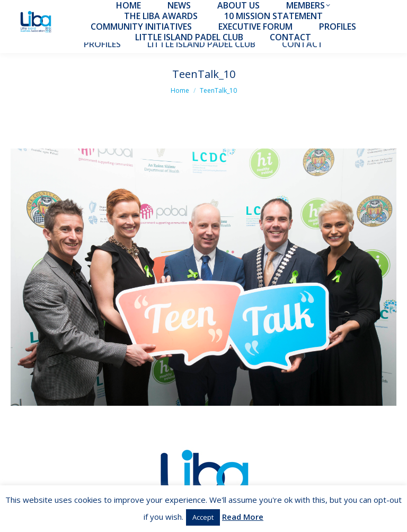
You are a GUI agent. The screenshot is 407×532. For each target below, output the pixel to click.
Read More (243, 517)
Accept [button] (203, 517)
